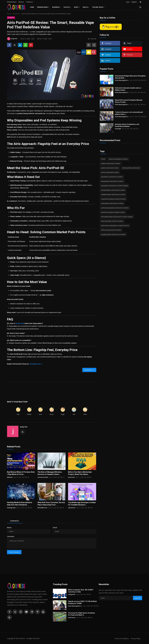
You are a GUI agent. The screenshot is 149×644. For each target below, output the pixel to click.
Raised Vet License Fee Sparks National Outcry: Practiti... (129, 101)
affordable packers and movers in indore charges (117, 217)
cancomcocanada (43, 477)
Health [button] (86, 7)
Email (55, 528)
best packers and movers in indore (112, 181)
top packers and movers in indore (112, 177)
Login (128, 2)
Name (9, 528)
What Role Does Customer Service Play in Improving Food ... (51, 504)
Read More (89, 370)
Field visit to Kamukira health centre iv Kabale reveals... (128, 89)
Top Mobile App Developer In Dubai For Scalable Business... (82, 504)
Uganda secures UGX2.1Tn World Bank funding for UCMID (82, 602)
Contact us (29, 2)
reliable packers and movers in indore (113, 194)
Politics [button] (67, 7)
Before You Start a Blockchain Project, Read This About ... (80, 473)
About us (21, 2)
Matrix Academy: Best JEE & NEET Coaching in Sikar (81, 591)
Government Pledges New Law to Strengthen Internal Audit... (130, 77)
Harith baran (72, 618)
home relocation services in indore (112, 221)
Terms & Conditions (122, 638)
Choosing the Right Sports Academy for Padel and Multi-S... (81, 614)
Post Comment (14, 552)
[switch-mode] (141, 2)
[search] (140, 7)
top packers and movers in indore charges (115, 186)
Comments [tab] (14, 521)
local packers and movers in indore (112, 203)
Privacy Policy (136, 638)
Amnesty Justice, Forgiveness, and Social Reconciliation (127, 125)
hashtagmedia (11, 508)
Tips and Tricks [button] (98, 7)
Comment (11, 536)
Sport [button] (77, 7)
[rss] (9, 617)
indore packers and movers (131, 168)
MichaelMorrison (42, 508)
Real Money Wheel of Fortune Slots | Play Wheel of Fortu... (21, 473)
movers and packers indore (110, 172)
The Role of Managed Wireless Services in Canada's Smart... (50, 473)
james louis (71, 477)
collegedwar (72, 594)
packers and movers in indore (111, 163)
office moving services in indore (111, 230)
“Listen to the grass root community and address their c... (129, 113)
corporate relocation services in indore (113, 199)
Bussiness (16, 14)
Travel (103, 159)
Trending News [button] (43, 7)
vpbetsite (10, 477)
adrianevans (72, 508)
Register (134, 2)
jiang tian (24, 427)
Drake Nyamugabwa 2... (122, 80)
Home (32, 7)
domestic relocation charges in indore (113, 212)
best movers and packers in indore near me (115, 226)
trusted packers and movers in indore (113, 190)
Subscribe (138, 598)
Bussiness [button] (56, 7)
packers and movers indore (110, 168)
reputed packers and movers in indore (113, 234)
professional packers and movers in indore (115, 208)
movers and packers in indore (118, 159)
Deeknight (118, 129)
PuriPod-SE (20, 323)
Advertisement (12, 2)
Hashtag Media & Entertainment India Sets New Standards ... (19, 504)
